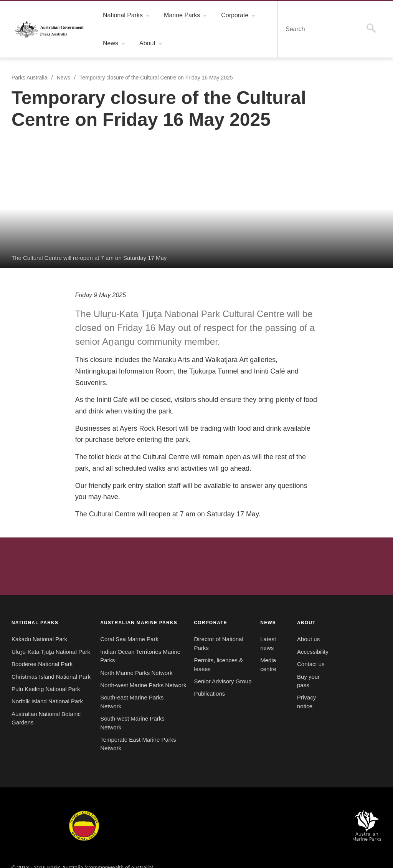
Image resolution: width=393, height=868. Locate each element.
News (64, 78)
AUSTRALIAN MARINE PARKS (134, 611)
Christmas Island (213, 823)
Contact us (299, 653)
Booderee (125, 823)
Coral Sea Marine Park (125, 628)
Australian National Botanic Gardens (314, 823)
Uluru (84, 823)
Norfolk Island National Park (48, 707)
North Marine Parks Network (133, 661)
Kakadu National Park (39, 628)
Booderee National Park (42, 661)
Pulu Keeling (259, 823)
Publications (202, 691)
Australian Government (32, 554)
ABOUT (295, 611)
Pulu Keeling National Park (46, 695)
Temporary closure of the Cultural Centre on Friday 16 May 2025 (158, 78)
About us (296, 628)
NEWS (258, 611)
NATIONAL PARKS (35, 611)
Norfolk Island (166, 823)
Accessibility (301, 640)
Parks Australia (50, 29)
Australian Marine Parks (367, 823)
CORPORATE (203, 611)
